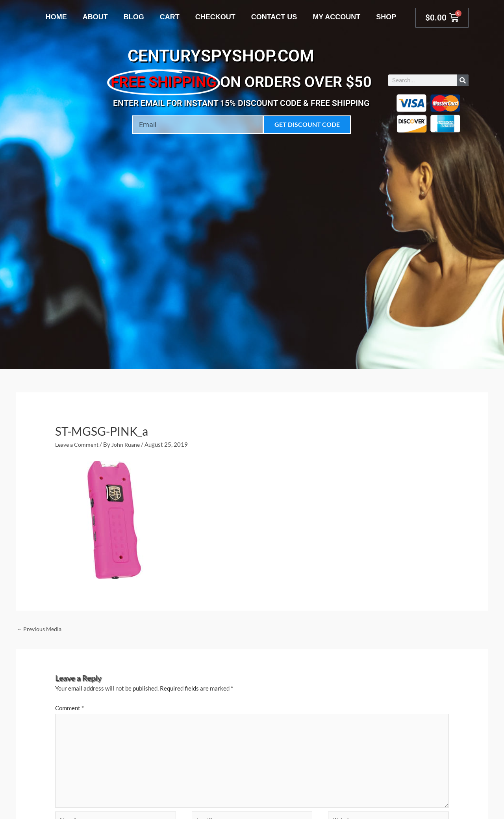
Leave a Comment (78, 444)
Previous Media (40, 629)
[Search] (463, 80)
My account (336, 17)
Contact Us (274, 17)
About (95, 17)
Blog (134, 17)
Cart (170, 17)
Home (56, 17)
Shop (386, 17)
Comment (69, 708)
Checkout (215, 17)
